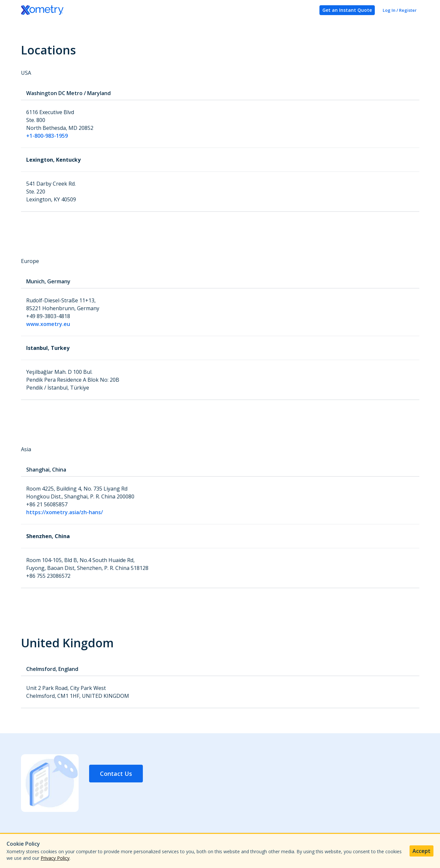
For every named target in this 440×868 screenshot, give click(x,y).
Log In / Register (400, 10)
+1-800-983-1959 (47, 136)
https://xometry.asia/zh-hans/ (65, 512)
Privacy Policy (55, 858)
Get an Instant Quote (347, 10)
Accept (421, 851)
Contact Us (116, 774)
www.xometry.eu (48, 324)
